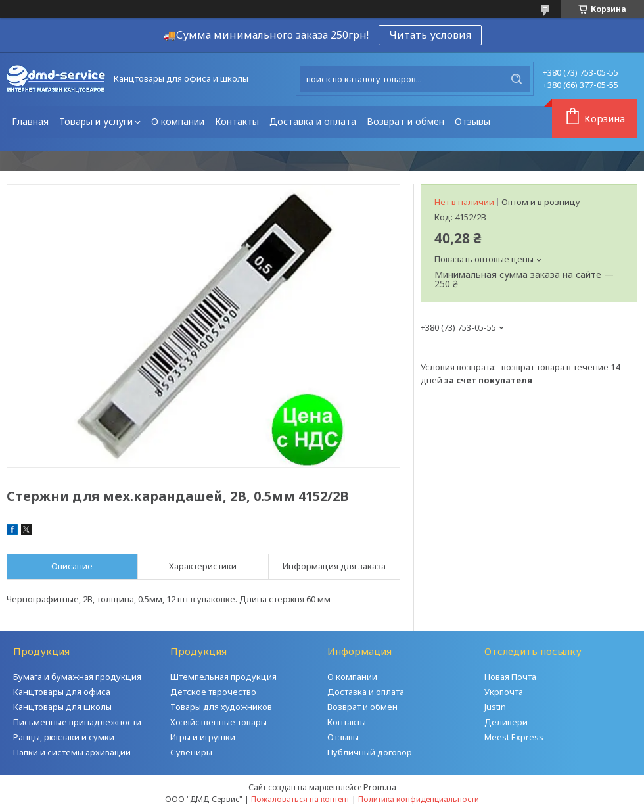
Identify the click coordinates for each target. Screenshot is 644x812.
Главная (30, 121)
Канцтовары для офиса (62, 692)
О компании (178, 121)
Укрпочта (504, 692)
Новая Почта (510, 677)
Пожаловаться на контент (300, 799)
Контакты (237, 121)
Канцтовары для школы (62, 707)
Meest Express (514, 737)
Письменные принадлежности (77, 722)
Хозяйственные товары (218, 722)
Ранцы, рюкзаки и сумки (64, 737)
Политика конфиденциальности (419, 799)
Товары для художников (221, 707)
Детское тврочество (213, 692)
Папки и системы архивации (72, 752)
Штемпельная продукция (223, 677)
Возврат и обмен (405, 121)
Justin (495, 707)
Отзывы (472, 121)
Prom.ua (380, 787)
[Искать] (517, 79)
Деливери (506, 722)
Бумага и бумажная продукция (77, 677)
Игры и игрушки (203, 737)
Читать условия (430, 35)
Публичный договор (370, 752)
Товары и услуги (96, 121)
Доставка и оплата (313, 121)
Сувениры (191, 752)
